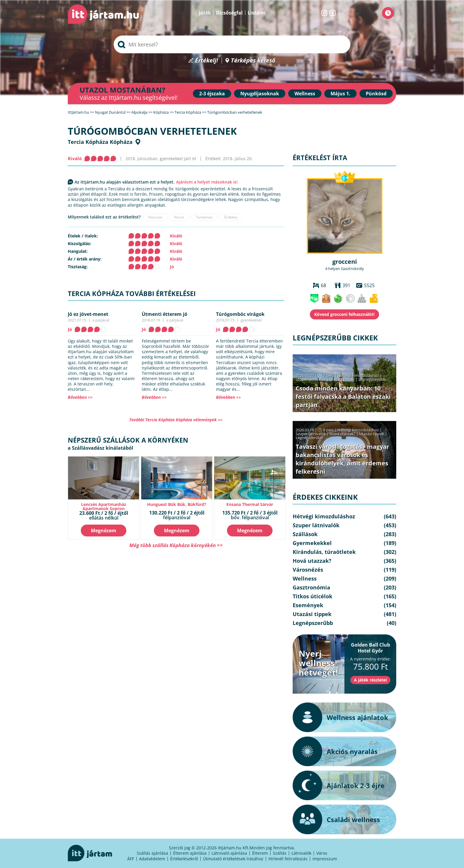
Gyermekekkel (312, 543)
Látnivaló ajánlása (229, 853)
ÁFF (131, 859)
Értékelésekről (184, 859)
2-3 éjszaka (212, 94)
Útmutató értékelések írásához (233, 859)
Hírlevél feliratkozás (288, 859)
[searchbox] (232, 44)
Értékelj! (207, 61)
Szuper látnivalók (311, 379)
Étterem (260, 853)
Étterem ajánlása (190, 853)
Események (308, 605)
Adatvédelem (152, 859)
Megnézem (104, 531)
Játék (205, 13)
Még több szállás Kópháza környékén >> (176, 545)
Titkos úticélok (312, 596)
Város (322, 853)
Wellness (305, 94)
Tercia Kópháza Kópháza (100, 142)
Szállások (305, 534)
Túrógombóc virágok (240, 314)
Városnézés (308, 570)
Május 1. (340, 94)
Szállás (280, 853)
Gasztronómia (311, 587)
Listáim (257, 13)
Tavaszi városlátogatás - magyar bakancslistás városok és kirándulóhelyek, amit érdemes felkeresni (342, 459)
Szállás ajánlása (152, 853)
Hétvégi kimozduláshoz (358, 375)
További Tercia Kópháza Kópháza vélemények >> (176, 420)
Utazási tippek (342, 379)
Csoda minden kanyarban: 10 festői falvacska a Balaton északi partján (343, 397)
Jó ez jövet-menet (88, 314)
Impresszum (325, 859)
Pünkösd (376, 94)
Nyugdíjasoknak (260, 94)
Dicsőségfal (229, 13)
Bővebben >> (80, 397)
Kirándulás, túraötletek (324, 552)
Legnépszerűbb (372, 379)
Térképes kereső (253, 61)
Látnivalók (301, 853)
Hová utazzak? (343, 434)
